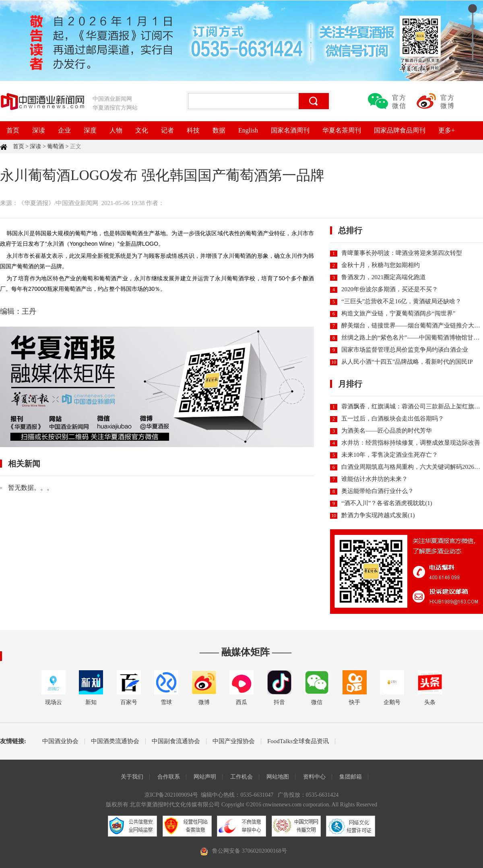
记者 (167, 130)
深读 (39, 130)
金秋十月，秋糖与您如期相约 (381, 265)
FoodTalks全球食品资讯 (298, 741)
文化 (142, 130)
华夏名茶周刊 (342, 130)
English (248, 130)
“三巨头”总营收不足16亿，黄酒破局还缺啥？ (401, 301)
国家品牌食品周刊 (400, 130)
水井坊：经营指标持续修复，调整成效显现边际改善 (411, 443)
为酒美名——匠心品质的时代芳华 (387, 431)
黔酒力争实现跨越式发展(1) (378, 515)
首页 (13, 130)
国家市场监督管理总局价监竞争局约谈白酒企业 (405, 350)
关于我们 (132, 777)
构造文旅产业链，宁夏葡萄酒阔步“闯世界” (398, 313)
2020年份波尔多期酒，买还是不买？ (390, 289)
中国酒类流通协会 (115, 741)
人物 (116, 130)
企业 (64, 130)
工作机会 (242, 777)
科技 (193, 130)
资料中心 (314, 777)
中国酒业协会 (60, 741)
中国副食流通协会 (176, 741)
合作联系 (169, 777)
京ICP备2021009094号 (171, 795)
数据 (219, 130)
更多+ (447, 130)
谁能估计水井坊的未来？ (375, 479)
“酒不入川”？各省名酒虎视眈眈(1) (387, 503)
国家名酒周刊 (290, 130)
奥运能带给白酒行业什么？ (378, 491)
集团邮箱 (351, 777)
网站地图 (278, 777)
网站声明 (205, 777)
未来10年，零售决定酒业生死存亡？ (390, 455)
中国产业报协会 (234, 741)
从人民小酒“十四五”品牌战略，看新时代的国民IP (407, 362)
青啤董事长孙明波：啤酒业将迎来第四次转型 (402, 253)
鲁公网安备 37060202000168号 (250, 851)
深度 (90, 130)
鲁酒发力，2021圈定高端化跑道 (384, 277)
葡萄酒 (56, 146)
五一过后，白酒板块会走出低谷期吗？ (393, 418)
